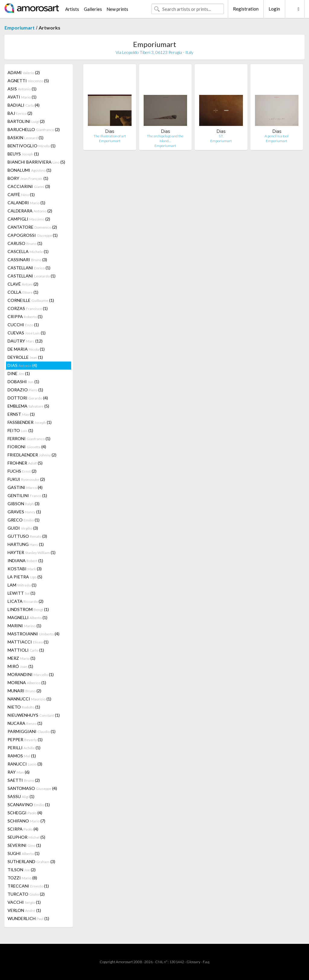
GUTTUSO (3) (27, 536)
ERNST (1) (21, 414)
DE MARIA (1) (26, 349)
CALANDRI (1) (26, 203)
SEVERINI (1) (24, 845)
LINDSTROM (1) (28, 609)
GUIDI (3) (23, 528)
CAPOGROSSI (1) (33, 235)
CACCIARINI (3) (29, 186)
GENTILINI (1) (27, 495)
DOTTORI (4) (28, 398)
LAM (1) (22, 585)
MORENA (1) (27, 683)
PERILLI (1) (24, 748)
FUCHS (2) (22, 471)
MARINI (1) (24, 626)
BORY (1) (28, 178)
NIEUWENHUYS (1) (34, 715)
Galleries (93, 9)
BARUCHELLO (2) (34, 129)
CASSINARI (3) (27, 260)
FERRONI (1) (29, 438)
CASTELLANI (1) (29, 268)
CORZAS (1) (28, 308)
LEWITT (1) (21, 593)
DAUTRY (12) (25, 341)
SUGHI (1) (24, 853)
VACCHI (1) (24, 902)
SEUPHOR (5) (26, 837)
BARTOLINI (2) (26, 121)
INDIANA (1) (25, 560)
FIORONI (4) (27, 447)
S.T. (221, 136)
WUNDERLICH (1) (28, 918)
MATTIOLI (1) (26, 650)
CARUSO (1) (25, 243)
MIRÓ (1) (20, 666)
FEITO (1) (20, 430)
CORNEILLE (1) (31, 300)
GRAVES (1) (24, 512)
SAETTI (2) (24, 780)
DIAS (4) (22, 365)
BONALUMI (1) (29, 170)
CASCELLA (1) (28, 251)
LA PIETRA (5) (25, 577)
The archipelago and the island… (165, 138)
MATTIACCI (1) (28, 642)
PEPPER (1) (25, 739)
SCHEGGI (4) (25, 813)
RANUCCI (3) (25, 764)
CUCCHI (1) (23, 325)
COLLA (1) (23, 292)
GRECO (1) (24, 520)
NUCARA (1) (25, 723)
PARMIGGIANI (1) (32, 731)
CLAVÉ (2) (23, 284)
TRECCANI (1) (28, 886)
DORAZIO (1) (25, 390)
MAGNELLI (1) (27, 617)
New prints (117, 9)
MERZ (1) (21, 658)
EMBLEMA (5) (28, 406)
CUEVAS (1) (27, 333)
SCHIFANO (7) (26, 821)
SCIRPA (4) (23, 829)
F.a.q (206, 962)
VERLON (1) (24, 910)
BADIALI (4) (24, 105)
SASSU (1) (21, 796)
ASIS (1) (22, 89)
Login (274, 9)
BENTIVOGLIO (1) (32, 146)
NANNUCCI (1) (29, 699)
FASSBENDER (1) (30, 422)
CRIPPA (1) (25, 316)
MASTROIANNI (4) (33, 634)
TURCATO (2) (26, 894)
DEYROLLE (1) (25, 357)
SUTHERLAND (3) (31, 861)
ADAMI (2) (24, 72)
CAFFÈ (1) (21, 194)
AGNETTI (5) (28, 81)
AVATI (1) (22, 97)
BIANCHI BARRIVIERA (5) (36, 162)
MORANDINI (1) (31, 674)
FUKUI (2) (26, 479)
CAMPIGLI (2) (29, 219)
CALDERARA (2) (30, 211)
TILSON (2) (22, 870)
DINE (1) (19, 373)
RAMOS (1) (22, 756)
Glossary (193, 962)
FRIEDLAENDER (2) (32, 455)
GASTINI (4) (25, 487)
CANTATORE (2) (32, 227)
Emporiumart (20, 28)
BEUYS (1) (23, 154)
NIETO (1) (24, 707)
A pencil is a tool (277, 136)
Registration (246, 9)
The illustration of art (110, 136)
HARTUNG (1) (26, 544)
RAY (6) (19, 772)
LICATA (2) (25, 601)
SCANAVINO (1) (29, 805)
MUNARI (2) (24, 691)
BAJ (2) (20, 113)
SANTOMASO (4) (32, 788)
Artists (72, 9)
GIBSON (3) (24, 504)
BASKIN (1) (25, 138)
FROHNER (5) (25, 463)
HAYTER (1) (32, 552)
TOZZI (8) (22, 878)
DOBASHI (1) (23, 382)
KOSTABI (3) (25, 569)
